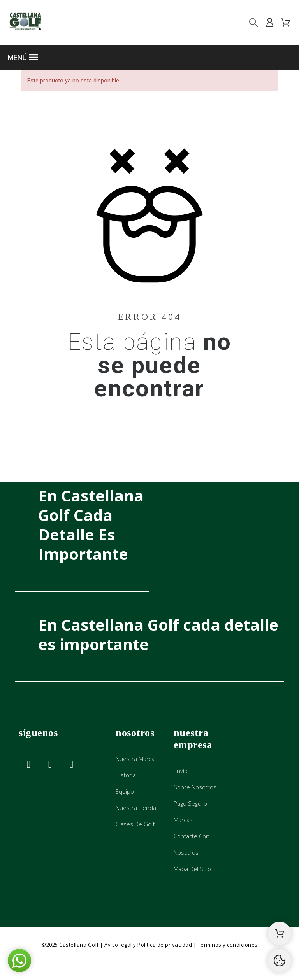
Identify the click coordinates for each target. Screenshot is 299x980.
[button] (149, 57)
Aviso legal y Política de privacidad (148, 945)
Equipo (125, 791)
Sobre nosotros (195, 787)
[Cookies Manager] (280, 961)
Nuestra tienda (136, 808)
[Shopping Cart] (280, 933)
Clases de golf (135, 824)
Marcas (183, 820)
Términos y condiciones (228, 945)
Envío (181, 771)
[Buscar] (254, 22)
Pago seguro (190, 803)
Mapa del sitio (192, 869)
